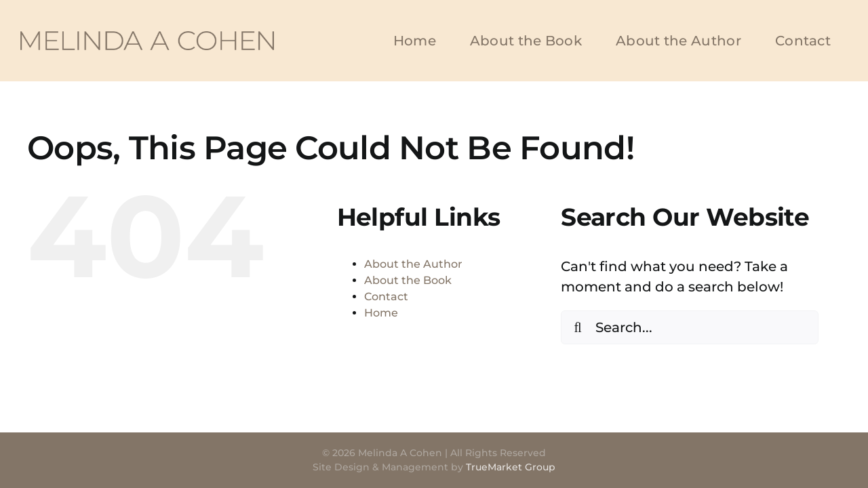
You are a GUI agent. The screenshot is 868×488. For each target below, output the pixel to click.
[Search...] (690, 327)
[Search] (578, 327)
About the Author (413, 264)
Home (381, 313)
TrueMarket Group (511, 467)
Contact (386, 297)
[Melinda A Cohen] (147, 38)
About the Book (408, 280)
